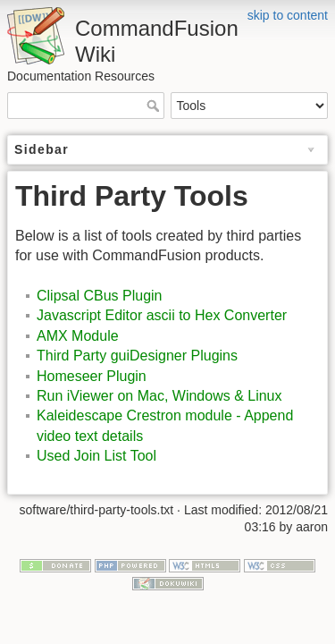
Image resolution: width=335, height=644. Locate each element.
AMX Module (78, 336)
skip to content (288, 15)
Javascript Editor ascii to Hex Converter (162, 315)
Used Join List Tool (96, 456)
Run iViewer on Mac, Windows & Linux (159, 396)
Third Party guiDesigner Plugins (137, 356)
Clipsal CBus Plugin (100, 296)
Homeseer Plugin (92, 376)
